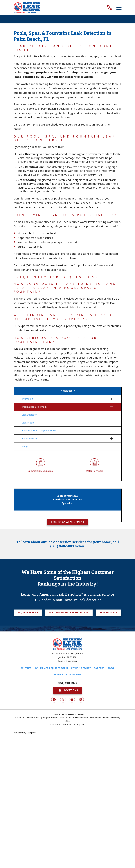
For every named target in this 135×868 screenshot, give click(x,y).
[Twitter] (63, 700)
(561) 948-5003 (36, 124)
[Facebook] (54, 700)
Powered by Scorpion (25, 733)
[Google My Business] (81, 700)
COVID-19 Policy (81, 668)
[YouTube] (72, 700)
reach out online (61, 265)
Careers (99, 668)
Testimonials (109, 613)
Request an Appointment (67, 522)
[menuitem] (66, 399)
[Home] (27, 8)
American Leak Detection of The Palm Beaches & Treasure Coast (55, 64)
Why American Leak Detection (69, 613)
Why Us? (26, 668)
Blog (111, 668)
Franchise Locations (67, 675)
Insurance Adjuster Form (51, 668)
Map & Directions (67, 661)
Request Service (28, 613)
